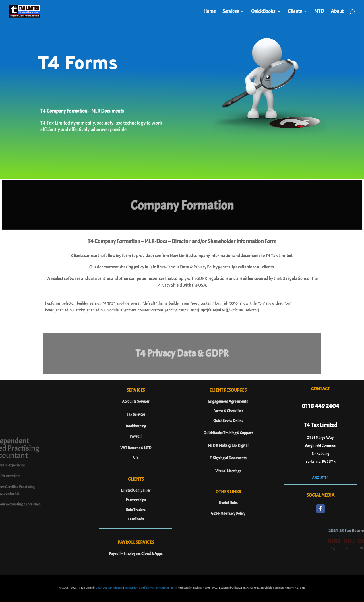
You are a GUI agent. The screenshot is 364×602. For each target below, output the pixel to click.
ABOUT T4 (320, 478)
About (337, 12)
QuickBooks (263, 12)
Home (209, 12)
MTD (319, 12)
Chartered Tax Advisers (109, 589)
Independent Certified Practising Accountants (150, 589)
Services (230, 12)
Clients (295, 12)
